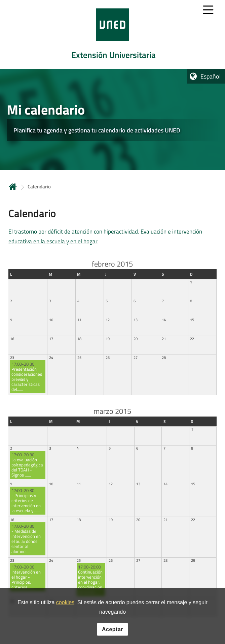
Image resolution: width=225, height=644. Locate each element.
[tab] (113, 35)
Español (211, 76)
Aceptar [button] (113, 630)
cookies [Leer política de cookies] (65, 603)
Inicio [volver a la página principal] (13, 187)
